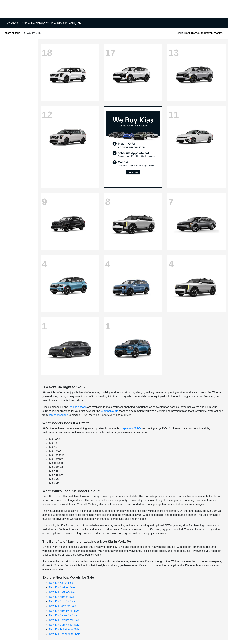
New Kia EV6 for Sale (62, 587)
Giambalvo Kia (110, 411)
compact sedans (58, 415)
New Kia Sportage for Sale (65, 634)
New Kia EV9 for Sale (62, 592)
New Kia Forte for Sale (62, 606)
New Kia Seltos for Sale (63, 615)
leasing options (78, 407)
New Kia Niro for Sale (62, 597)
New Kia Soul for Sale (62, 601)
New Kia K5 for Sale (61, 583)
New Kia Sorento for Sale (64, 620)
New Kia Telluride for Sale (64, 629)
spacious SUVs (132, 428)
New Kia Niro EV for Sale (64, 611)
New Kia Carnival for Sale (64, 625)
